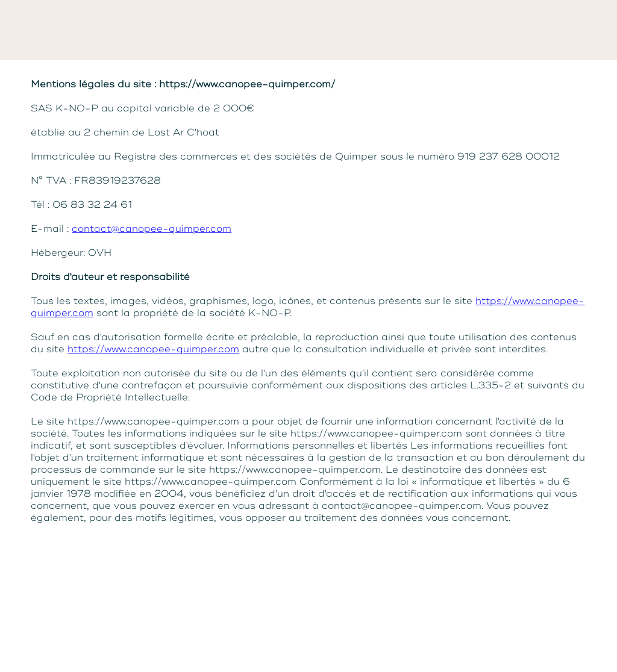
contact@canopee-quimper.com (152, 229)
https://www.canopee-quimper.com (153, 349)
